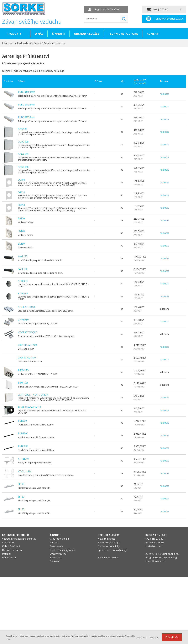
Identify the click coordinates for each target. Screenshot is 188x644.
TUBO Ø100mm (26, 92)
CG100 (21, 180)
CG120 (21, 192)
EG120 (21, 231)
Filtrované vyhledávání (169, 19)
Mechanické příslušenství (29, 43)
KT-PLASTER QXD (27, 332)
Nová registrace (106, 539)
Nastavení (154, 637)
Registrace (100, 10)
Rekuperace (56, 546)
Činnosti (59, 34)
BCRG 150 (23, 167)
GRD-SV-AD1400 (27, 358)
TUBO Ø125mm (26, 105)
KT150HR (23, 294)
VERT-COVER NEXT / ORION (33, 395)
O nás (39, 34)
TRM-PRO (23, 370)
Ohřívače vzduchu (12, 550)
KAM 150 (23, 269)
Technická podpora (123, 34)
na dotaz (164, 94)
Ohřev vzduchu (58, 554)
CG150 (21, 205)
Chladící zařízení (11, 546)
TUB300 (22, 421)
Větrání (54, 543)
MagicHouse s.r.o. (155, 561)
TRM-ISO (23, 383)
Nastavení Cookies (108, 558)
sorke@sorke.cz (154, 546)
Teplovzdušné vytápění (63, 550)
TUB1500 (23, 433)
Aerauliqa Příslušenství (55, 43)
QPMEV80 (23, 320)
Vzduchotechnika (59, 539)
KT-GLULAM (25, 471)
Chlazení (55, 561)
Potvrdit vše (172, 637)
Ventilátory (8, 543)
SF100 (21, 484)
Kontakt (153, 34)
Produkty (14, 34)
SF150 (21, 509)
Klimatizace (56, 558)
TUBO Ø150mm (26, 117)
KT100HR (23, 281)
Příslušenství (8, 43)
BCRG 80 (22, 129)
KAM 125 (23, 256)
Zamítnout (142, 637)
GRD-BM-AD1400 (27, 345)
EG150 (21, 244)
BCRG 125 (23, 154)
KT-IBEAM (23, 459)
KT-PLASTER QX (27, 307)
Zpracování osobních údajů (113, 550)
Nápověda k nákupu (109, 543)
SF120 (21, 497)
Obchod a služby (87, 34)
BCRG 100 (23, 142)
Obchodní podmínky (109, 546)
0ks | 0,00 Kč (161, 9)
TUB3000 (23, 446)
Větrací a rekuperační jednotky (19, 539)
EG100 (21, 218)
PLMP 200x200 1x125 (29, 407)
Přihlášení (114, 10)
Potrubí (6, 554)
